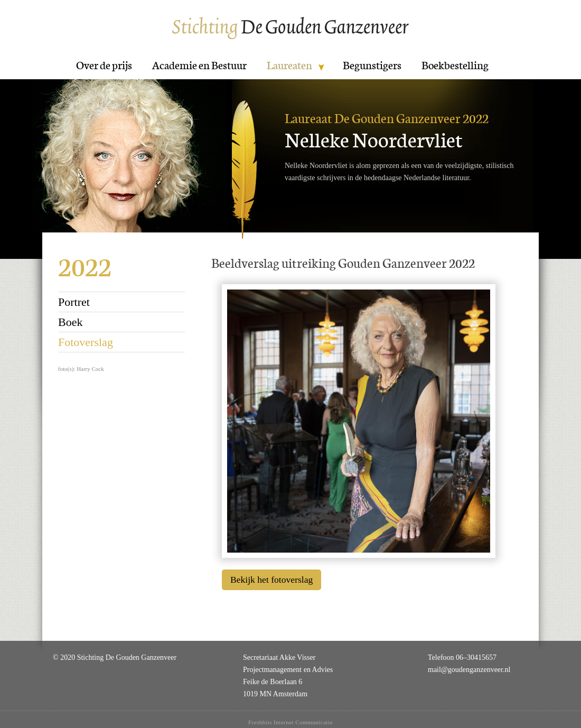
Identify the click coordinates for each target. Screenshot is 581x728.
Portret (74, 302)
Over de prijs (104, 66)
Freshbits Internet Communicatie (290, 722)
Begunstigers (372, 66)
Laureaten (289, 66)
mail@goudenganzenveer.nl (469, 670)
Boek (70, 322)
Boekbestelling (455, 66)
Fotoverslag (86, 342)
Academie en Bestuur (199, 66)
